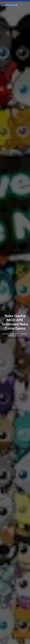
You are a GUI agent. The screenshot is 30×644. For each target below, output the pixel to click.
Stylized (20, 336)
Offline (18, 334)
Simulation (24, 334)
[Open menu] (21, 5)
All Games (6, 334)
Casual (12, 334)
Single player (12, 336)
